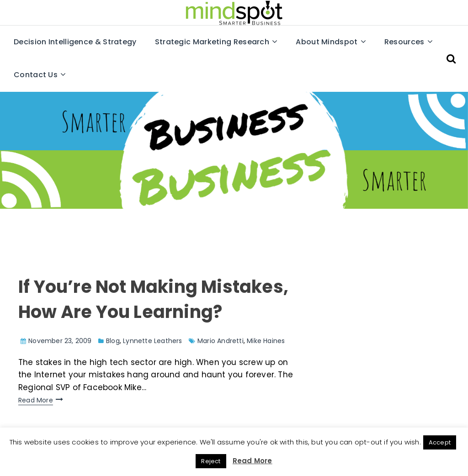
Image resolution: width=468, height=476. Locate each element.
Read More (36, 400)
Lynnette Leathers (152, 341)
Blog (113, 341)
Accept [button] (440, 442)
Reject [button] (211, 461)
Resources (404, 42)
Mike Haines (266, 341)
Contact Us (36, 75)
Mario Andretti (221, 341)
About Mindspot (327, 42)
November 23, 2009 (60, 341)
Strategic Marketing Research (212, 42)
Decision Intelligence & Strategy (75, 42)
